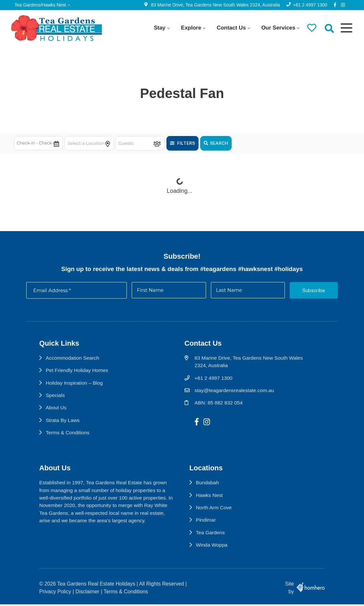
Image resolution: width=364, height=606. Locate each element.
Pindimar (207, 524)
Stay (158, 28)
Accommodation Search (73, 361)
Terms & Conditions (68, 436)
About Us (56, 411)
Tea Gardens (211, 536)
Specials (55, 398)
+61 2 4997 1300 (309, 5)
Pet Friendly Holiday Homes (77, 373)
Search (219, 143)
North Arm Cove (215, 511)
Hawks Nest (210, 499)
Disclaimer (88, 593)
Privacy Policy (55, 593)
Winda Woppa (213, 549)
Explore (189, 28)
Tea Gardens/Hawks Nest (42, 5)
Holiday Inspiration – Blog (75, 386)
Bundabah (208, 486)
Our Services (276, 28)
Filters (186, 143)
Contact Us (229, 28)
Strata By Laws (63, 423)
